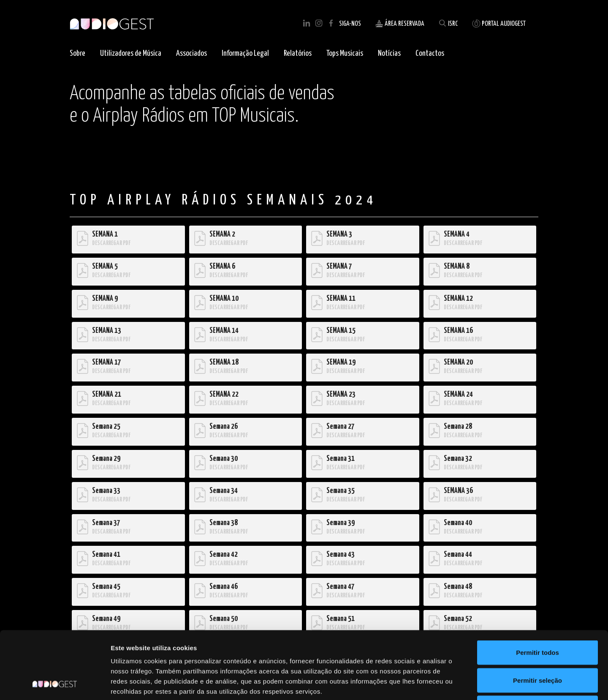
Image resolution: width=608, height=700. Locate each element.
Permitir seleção (537, 617)
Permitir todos (537, 589)
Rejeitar (537, 644)
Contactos (430, 53)
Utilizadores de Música (131, 53)
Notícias (389, 53)
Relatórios (298, 53)
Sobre (77, 53)
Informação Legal (245, 53)
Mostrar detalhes (464, 683)
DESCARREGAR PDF (111, 243)
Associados (191, 53)
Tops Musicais (345, 53)
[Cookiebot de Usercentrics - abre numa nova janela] (55, 684)
